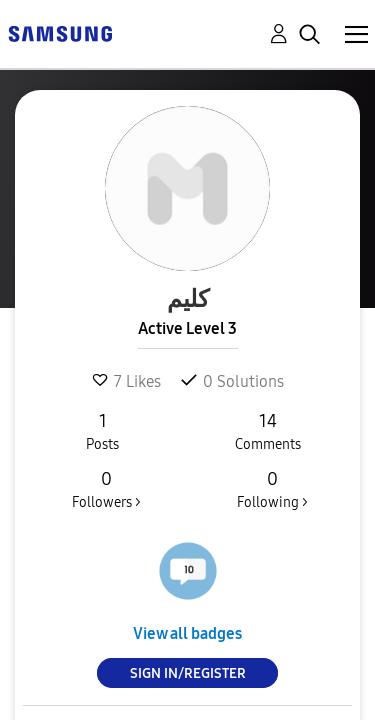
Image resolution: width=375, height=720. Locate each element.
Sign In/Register (188, 673)
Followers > (106, 489)
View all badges (187, 633)
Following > (272, 489)
